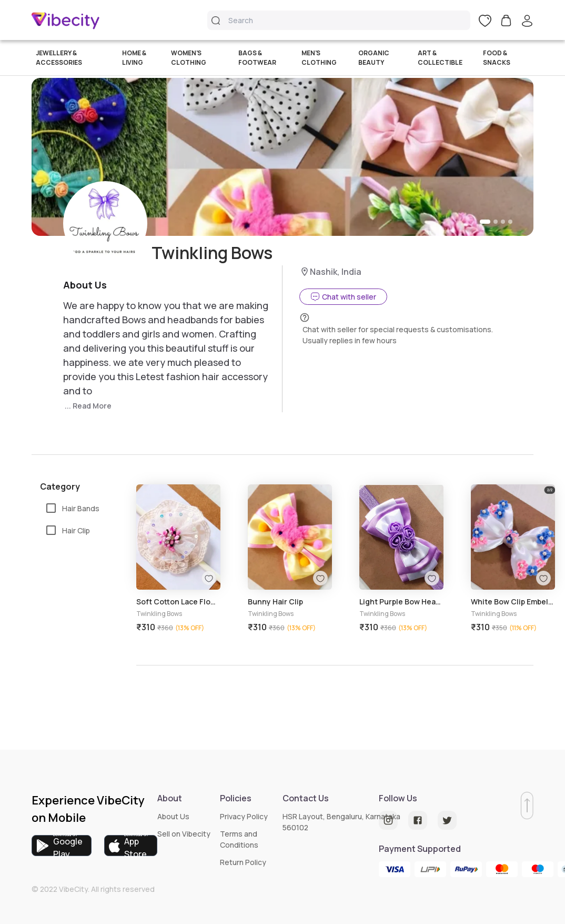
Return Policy (243, 862)
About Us (173, 816)
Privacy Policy (244, 816)
